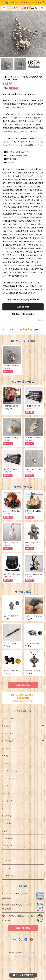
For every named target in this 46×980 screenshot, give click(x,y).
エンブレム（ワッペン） (10, 778)
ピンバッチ (6, 748)
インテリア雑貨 (8, 733)
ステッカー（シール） (10, 771)
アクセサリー (7, 726)
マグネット (6, 756)
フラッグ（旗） (7, 823)
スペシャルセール (9, 846)
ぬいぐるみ (6, 808)
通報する (41, 320)
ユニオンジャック (8, 876)
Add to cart (23, 307)
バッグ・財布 (7, 816)
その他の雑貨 (7, 838)
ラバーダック (7, 801)
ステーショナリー (9, 793)
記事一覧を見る (23, 928)
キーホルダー (7, 763)
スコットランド (7, 861)
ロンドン (5, 853)
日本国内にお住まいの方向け (23, 314)
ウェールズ (6, 868)
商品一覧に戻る (23, 685)
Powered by (23, 956)
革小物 (5, 831)
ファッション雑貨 (8, 719)
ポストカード (7, 786)
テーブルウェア (8, 741)
